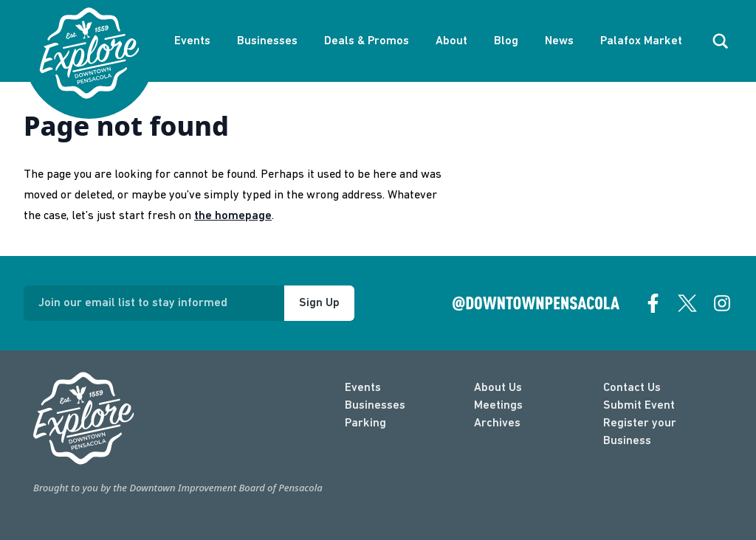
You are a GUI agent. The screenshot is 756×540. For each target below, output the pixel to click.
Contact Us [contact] (632, 388)
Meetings (498, 406)
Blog (506, 41)
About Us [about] (498, 388)
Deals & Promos (367, 41)
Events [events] (363, 388)
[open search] (721, 41)
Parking (365, 423)
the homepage (233, 216)
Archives (497, 423)
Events (192, 41)
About (451, 41)
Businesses (267, 41)
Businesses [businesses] (375, 406)
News (559, 41)
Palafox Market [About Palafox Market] (641, 41)
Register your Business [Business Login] (640, 432)
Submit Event (639, 406)
